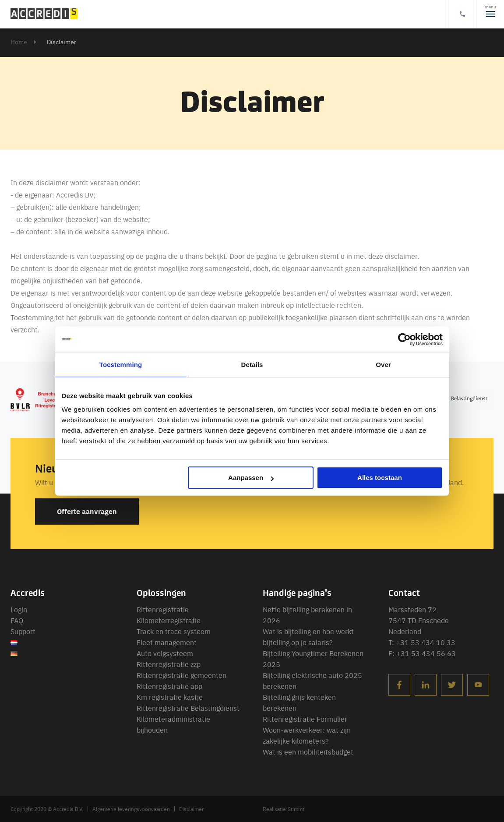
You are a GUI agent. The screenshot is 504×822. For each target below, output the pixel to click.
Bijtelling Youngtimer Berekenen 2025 (313, 658)
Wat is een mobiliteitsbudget (308, 751)
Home (19, 42)
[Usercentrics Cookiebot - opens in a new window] (404, 339)
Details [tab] (252, 365)
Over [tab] (383, 365)
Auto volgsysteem (165, 653)
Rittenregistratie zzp (169, 664)
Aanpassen (251, 478)
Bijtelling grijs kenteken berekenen (299, 702)
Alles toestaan (380, 478)
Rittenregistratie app (169, 686)
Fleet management (167, 642)
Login (19, 609)
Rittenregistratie (163, 609)
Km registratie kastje (170, 697)
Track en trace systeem (174, 631)
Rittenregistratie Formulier (305, 719)
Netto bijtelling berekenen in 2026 (307, 615)
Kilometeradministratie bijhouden (173, 724)
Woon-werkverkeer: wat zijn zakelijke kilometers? (307, 735)
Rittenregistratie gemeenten (182, 675)
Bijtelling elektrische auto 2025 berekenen (312, 680)
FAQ (17, 620)
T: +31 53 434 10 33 (422, 642)
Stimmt (296, 809)
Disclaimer (191, 809)
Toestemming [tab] (121, 365)
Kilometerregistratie (169, 620)
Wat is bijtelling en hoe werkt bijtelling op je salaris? (308, 637)
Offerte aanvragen (87, 511)
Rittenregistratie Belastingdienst (188, 708)
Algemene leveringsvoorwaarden (131, 809)
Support (23, 631)
